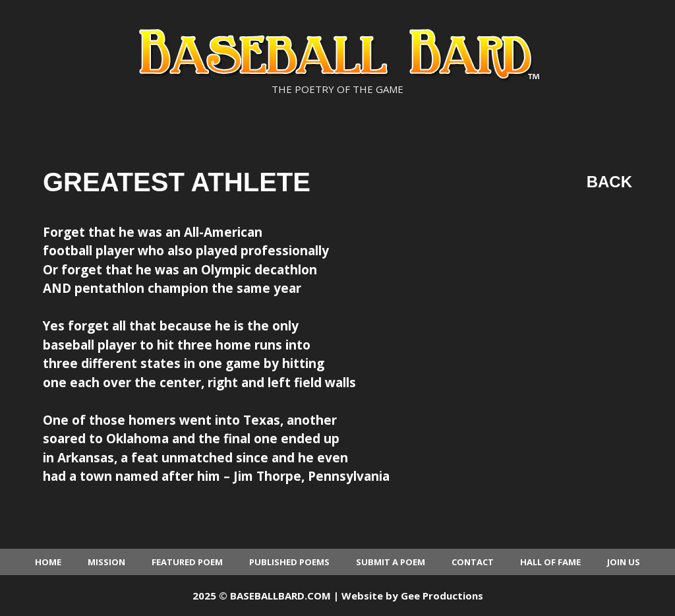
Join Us (624, 562)
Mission (106, 562)
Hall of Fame (550, 562)
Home (48, 562)
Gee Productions (442, 596)
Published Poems (289, 562)
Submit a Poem (391, 562)
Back (609, 182)
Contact (473, 562)
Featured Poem (187, 562)
